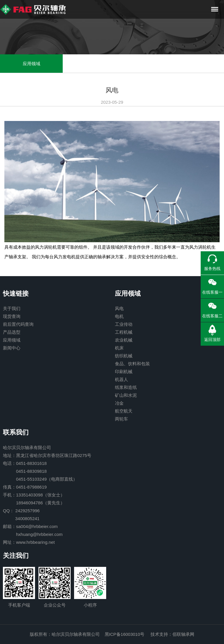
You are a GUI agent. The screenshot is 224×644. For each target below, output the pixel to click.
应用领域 (32, 64)
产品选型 (12, 332)
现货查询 (12, 316)
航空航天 (124, 411)
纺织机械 (124, 356)
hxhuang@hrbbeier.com (39, 534)
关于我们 (12, 308)
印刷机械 (124, 372)
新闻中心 (12, 348)
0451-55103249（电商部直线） (47, 479)
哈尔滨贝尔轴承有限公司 (27, 447)
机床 (119, 348)
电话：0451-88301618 (25, 463)
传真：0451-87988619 (25, 487)
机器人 (121, 379)
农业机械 (124, 340)
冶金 (119, 403)
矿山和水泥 (126, 395)
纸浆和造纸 (126, 387)
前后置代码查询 (18, 324)
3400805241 (27, 519)
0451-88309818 (31, 471)
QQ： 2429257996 (21, 511)
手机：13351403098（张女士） (34, 495)
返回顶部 (212, 340)
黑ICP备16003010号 (125, 634)
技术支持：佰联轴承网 (172, 634)
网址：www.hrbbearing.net (29, 542)
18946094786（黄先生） (40, 503)
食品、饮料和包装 (132, 364)
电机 (119, 316)
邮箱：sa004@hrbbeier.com (30, 526)
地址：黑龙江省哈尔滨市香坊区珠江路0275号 (47, 455)
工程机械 (124, 332)
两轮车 (121, 419)
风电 (119, 308)
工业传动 (124, 324)
